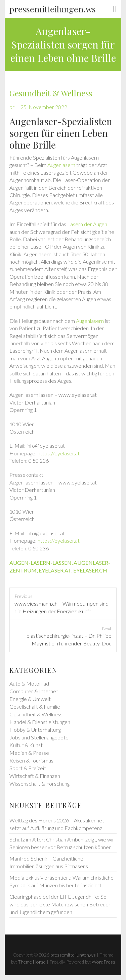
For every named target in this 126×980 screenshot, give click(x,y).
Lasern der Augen (87, 224)
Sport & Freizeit (28, 768)
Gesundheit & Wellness (51, 93)
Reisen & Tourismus (31, 760)
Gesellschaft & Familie (35, 706)
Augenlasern (61, 165)
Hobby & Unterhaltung (35, 730)
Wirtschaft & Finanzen (35, 776)
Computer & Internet (34, 691)
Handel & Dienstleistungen (40, 722)
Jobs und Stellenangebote (39, 737)
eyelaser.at (55, 570)
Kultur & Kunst (26, 745)
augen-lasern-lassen (40, 563)
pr (12, 107)
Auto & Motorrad (29, 683)
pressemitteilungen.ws (53, 9)
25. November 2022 (44, 107)
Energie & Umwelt (30, 699)
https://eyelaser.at (59, 453)
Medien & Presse (29, 753)
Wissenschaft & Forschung (39, 783)
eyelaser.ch (90, 570)
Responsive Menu (115, 9)
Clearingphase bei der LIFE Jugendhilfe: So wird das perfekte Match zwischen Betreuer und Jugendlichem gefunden (60, 904)
